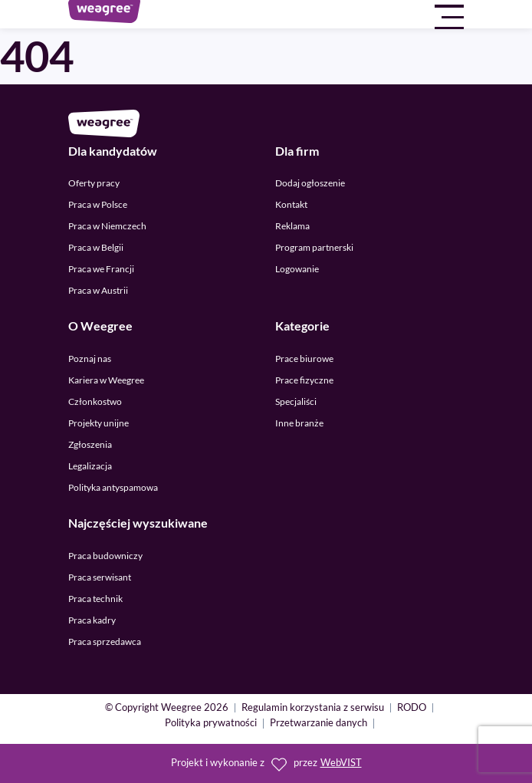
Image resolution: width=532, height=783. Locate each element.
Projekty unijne (99, 423)
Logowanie (297, 269)
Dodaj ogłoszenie (310, 183)
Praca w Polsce (98, 204)
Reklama (292, 226)
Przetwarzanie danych (319, 724)
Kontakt (291, 204)
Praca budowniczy (105, 556)
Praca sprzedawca (105, 642)
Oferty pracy (94, 183)
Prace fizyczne (304, 380)
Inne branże (299, 423)
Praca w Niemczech (107, 226)
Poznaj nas (90, 359)
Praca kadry (92, 620)
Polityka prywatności (211, 724)
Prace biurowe (304, 359)
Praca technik (95, 599)
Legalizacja (90, 466)
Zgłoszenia (90, 444)
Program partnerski (314, 247)
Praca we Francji (101, 269)
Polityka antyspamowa (113, 487)
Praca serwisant (100, 577)
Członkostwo (95, 401)
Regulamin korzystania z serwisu (313, 708)
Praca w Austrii (98, 290)
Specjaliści (296, 401)
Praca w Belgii (96, 247)
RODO (412, 708)
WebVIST (341, 763)
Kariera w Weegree (106, 380)
